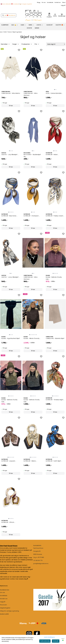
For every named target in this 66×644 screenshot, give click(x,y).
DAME (5, 32)
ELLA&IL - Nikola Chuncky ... (32, 338)
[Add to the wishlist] (19, 50)
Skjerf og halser (17, 32)
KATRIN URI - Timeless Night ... (55, 400)
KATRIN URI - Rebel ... (52, 155)
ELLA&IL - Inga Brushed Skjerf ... (11, 339)
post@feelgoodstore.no (41, 564)
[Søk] (9, 15)
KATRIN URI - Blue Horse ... (9, 216)
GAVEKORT (50, 25)
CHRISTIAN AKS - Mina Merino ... (11, 94)
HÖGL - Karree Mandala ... (54, 93)
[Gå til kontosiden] (55, 15)
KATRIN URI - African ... (8, 522)
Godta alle (56, 641)
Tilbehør (10, 32)
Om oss (44, 2)
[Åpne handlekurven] (62, 15)
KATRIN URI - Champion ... (32, 216)
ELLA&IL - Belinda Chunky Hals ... (54, 278)
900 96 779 (39, 560)
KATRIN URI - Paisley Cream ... (55, 216)
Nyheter (29, 28)
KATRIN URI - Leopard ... (9, 461)
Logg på (63, 5)
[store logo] (34, 15)
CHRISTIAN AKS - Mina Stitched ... (31, 94)
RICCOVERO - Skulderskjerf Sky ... (32, 156)
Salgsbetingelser (5, 608)
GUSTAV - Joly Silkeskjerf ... (10, 155)
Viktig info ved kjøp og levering (9, 611)
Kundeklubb (50, 2)
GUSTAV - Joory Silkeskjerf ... (11, 277)
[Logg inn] (49, 15)
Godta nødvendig (45, 641)
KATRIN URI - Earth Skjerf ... (54, 461)
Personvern (3, 605)
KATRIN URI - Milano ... (30, 461)
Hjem (1, 32)
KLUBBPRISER (5, 25)
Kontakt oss (58, 2)
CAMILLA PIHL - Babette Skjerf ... (55, 339)
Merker (37, 28)
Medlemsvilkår (4, 614)
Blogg (39, 2)
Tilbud (64, 2)
